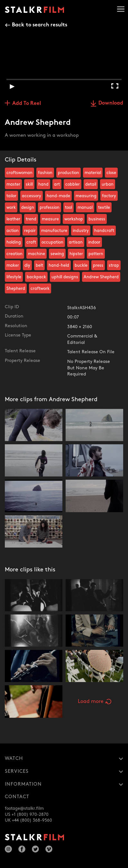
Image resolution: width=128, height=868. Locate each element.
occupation (52, 242)
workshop (74, 219)
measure (50, 219)
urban (108, 184)
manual (85, 208)
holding (14, 242)
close (111, 173)
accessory (32, 196)
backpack (36, 277)
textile (104, 208)
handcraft (104, 231)
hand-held (59, 265)
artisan (76, 242)
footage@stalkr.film (24, 808)
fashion (45, 173)
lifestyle (14, 277)
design (28, 208)
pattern (96, 254)
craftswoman (19, 173)
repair (30, 231)
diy (27, 265)
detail (91, 184)
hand (43, 184)
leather (13, 219)
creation (14, 254)
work (11, 208)
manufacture (54, 231)
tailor (11, 196)
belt (39, 265)
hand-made (58, 196)
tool (69, 208)
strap (114, 265)
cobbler (73, 184)
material (93, 173)
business (97, 219)
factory (109, 196)
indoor (94, 242)
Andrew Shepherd (101, 277)
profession (50, 208)
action (13, 231)
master (13, 184)
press (98, 265)
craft (31, 242)
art (57, 184)
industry (81, 231)
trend (31, 219)
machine (37, 254)
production (69, 173)
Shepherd (16, 289)
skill (29, 184)
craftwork (40, 289)
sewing (57, 254)
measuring (86, 196)
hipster (76, 254)
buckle (81, 265)
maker (13, 265)
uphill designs (65, 277)
